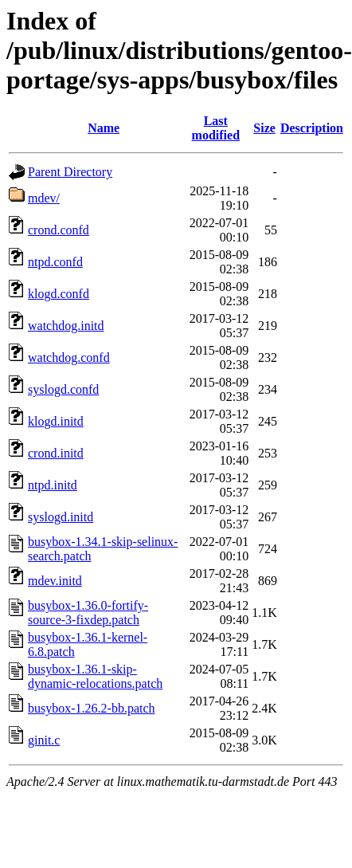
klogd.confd (59, 294)
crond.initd (56, 453)
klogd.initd (56, 421)
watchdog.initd (66, 326)
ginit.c (44, 740)
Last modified (216, 128)
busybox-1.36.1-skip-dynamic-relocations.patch (95, 676)
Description (312, 128)
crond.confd (59, 230)
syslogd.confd (63, 389)
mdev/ (44, 198)
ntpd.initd (53, 485)
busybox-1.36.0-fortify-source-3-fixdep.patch (88, 613)
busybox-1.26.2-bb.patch (92, 708)
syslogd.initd (61, 517)
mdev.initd (55, 581)
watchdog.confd (69, 357)
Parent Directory (70, 172)
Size (264, 128)
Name (104, 128)
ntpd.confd (55, 262)
